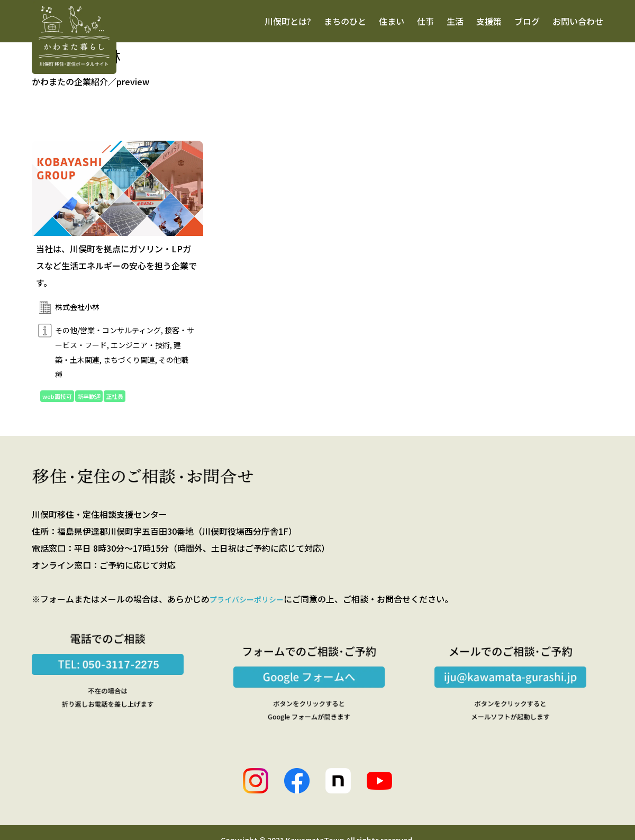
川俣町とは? (288, 21)
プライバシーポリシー (252, 601)
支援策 (489, 21)
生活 (455, 21)
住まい (392, 21)
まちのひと (345, 21)
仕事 (425, 21)
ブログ (527, 21)
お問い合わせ (578, 21)
